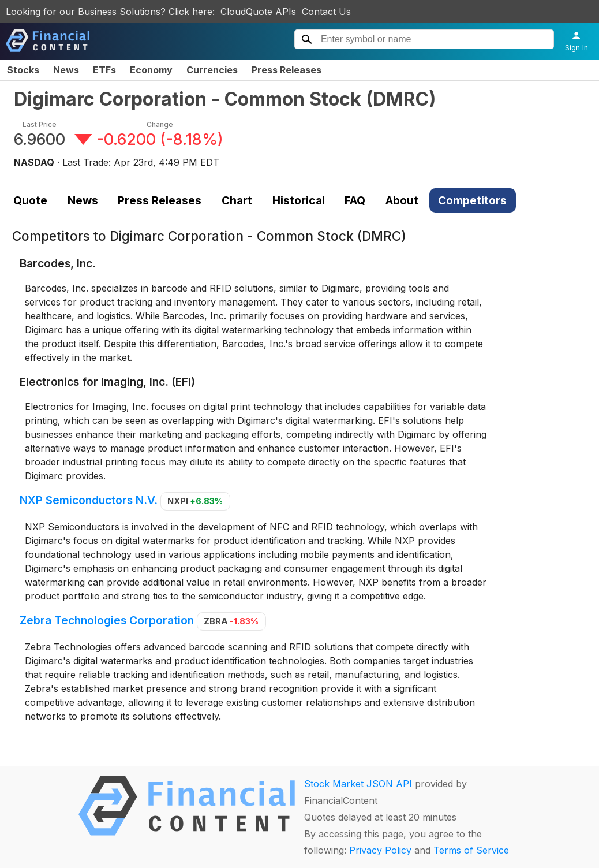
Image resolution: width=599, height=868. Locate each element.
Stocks (23, 70)
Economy (151, 70)
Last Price (40, 124)
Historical (299, 200)
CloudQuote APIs (258, 12)
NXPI (195, 501)
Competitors (472, 200)
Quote (30, 200)
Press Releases (287, 70)
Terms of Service (471, 850)
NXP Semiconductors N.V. (89, 500)
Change (160, 124)
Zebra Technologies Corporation (107, 620)
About (402, 200)
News (66, 70)
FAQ (355, 200)
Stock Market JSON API (358, 784)
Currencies (212, 70)
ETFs (104, 70)
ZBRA (231, 621)
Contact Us (326, 12)
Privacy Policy (380, 850)
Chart (237, 200)
